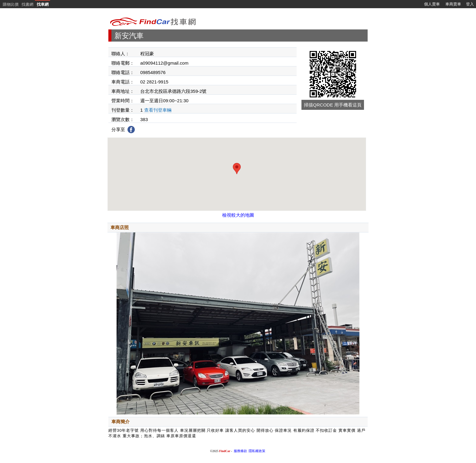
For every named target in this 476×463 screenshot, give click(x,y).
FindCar (225, 451)
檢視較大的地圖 (238, 215)
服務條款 (240, 451)
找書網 (27, 4)
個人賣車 (432, 4)
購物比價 (11, 4)
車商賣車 (453, 4)
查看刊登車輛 (158, 110)
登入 (470, 4)
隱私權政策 (257, 451)
